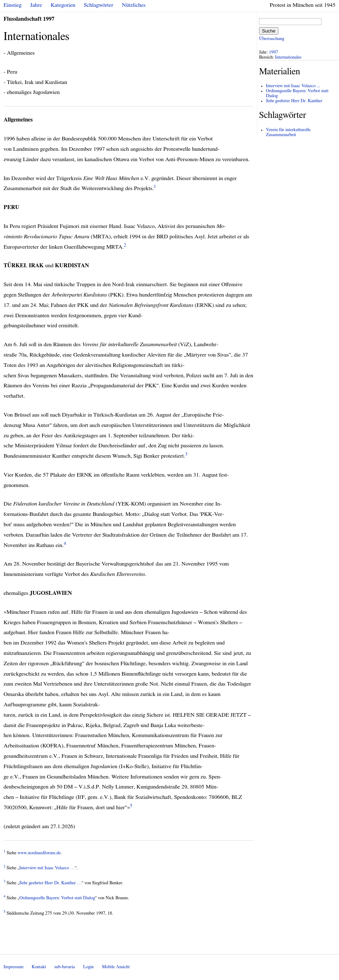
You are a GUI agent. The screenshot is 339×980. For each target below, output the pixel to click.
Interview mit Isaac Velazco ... (293, 86)
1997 (274, 52)
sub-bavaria (64, 967)
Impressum (14, 967)
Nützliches (134, 5)
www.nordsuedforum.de (39, 853)
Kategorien (63, 5)
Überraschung (272, 39)
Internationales (288, 57)
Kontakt (39, 967)
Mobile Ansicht (116, 967)
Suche (269, 31)
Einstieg (13, 5)
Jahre (36, 5)
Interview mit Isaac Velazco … (47, 868)
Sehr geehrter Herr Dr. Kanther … (50, 883)
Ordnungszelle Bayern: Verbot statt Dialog (57, 898)
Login (88, 967)
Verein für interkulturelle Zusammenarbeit (288, 132)
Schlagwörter (98, 5)
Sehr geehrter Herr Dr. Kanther (294, 101)
